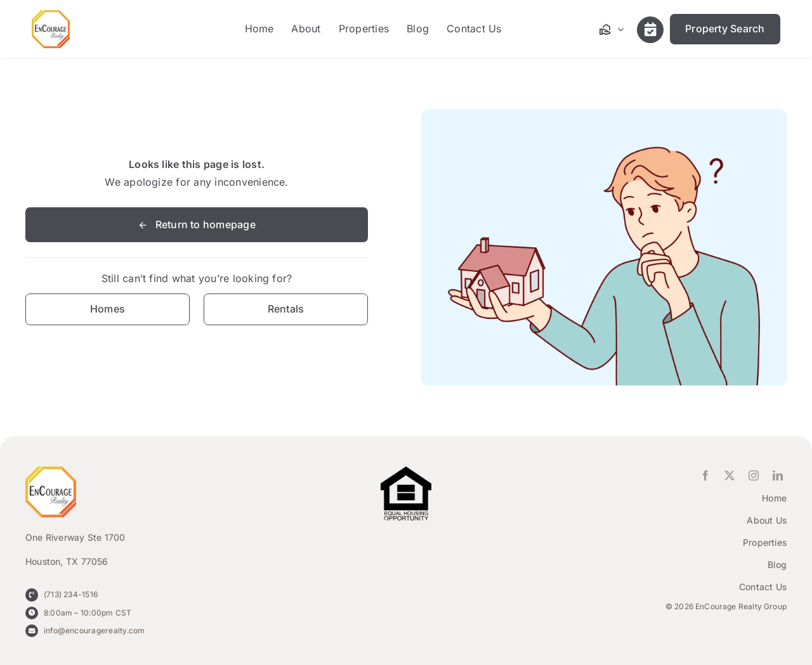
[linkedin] (778, 475)
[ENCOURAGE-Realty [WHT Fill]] (51, 15)
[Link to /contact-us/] (650, 30)
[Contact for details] (108, 309)
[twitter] (730, 475)
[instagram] (754, 475)
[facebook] (705, 475)
